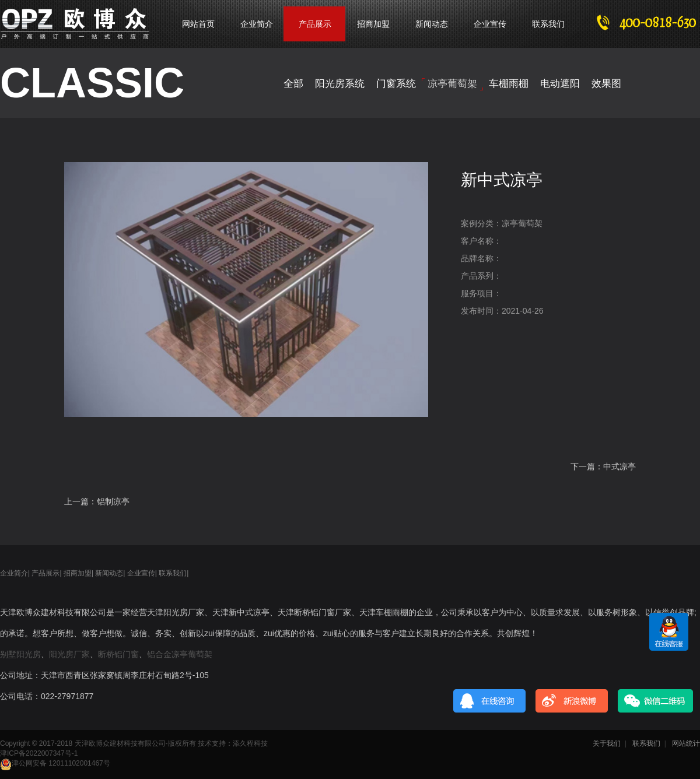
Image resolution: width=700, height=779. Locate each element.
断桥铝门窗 (118, 654)
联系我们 (548, 24)
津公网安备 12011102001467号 (55, 763)
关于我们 (607, 743)
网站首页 (198, 24)
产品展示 (45, 573)
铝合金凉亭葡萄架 (180, 654)
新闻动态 (432, 24)
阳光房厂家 (69, 654)
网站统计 (686, 743)
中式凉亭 (619, 466)
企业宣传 (490, 24)
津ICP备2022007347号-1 (39, 753)
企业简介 (257, 24)
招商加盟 (373, 24)
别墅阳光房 (20, 654)
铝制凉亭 (113, 501)
